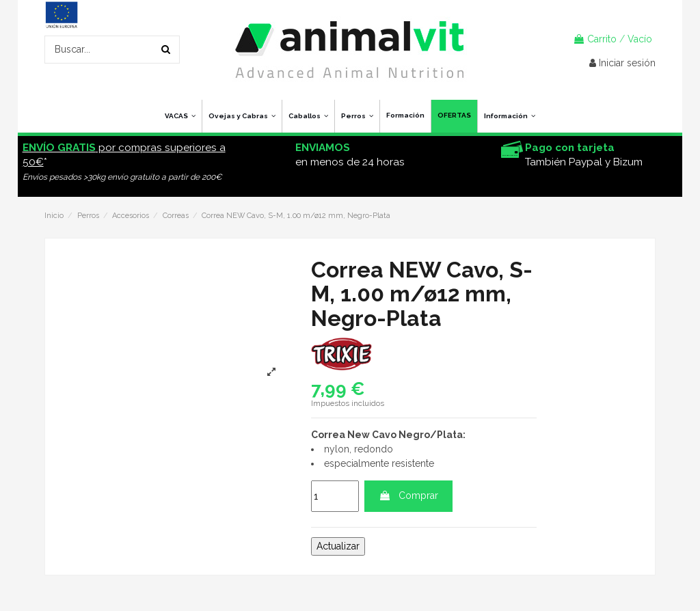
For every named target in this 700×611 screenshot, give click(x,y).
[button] (509, 116)
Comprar (408, 495)
